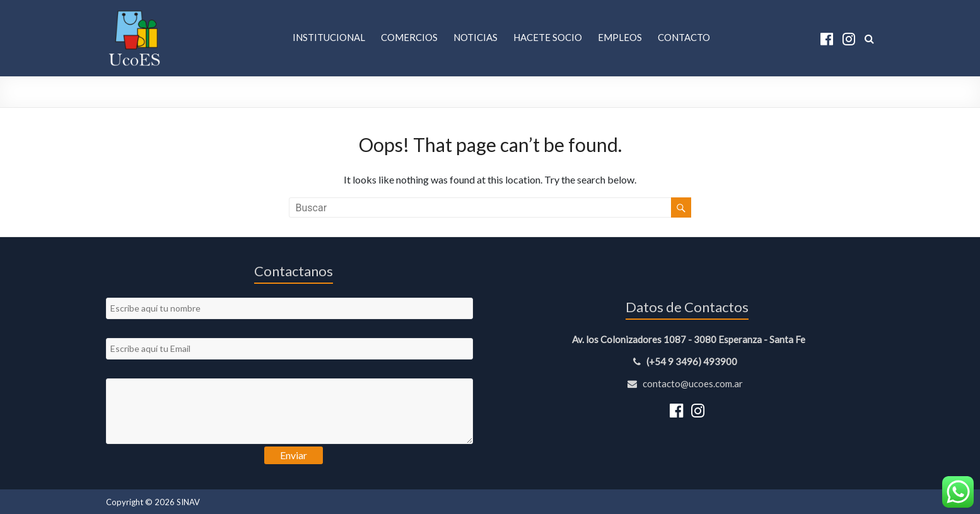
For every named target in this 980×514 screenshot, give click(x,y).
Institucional (329, 37)
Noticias (475, 37)
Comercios (409, 37)
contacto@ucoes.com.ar (687, 383)
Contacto (684, 37)
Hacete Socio (548, 37)
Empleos (620, 37)
